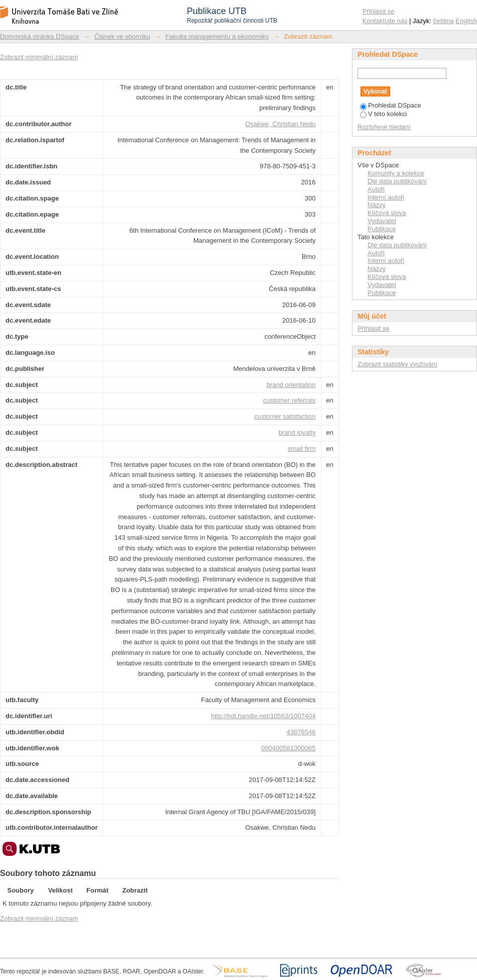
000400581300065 (288, 748)
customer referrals (289, 400)
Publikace (382, 229)
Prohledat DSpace (391, 105)
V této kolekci (383, 114)
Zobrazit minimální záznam (39, 57)
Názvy (377, 205)
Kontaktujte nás (385, 21)
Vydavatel (382, 221)
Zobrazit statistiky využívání (397, 364)
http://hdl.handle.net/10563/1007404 (263, 716)
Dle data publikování (397, 181)
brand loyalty (297, 432)
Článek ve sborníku (122, 36)
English (466, 21)
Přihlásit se (379, 11)
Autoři (376, 189)
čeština (444, 21)
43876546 (301, 732)
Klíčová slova (387, 213)
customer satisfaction (285, 416)
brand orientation (291, 385)
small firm (302, 449)
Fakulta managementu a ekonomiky (217, 36)
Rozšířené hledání (384, 127)
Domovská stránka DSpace (40, 36)
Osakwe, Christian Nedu (280, 124)
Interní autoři (386, 197)
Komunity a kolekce (396, 173)
